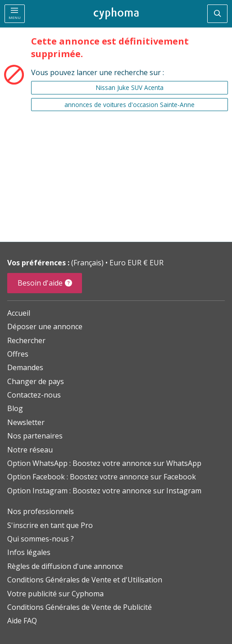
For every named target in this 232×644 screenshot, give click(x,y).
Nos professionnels (41, 511)
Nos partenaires (35, 436)
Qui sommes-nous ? (41, 539)
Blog (15, 408)
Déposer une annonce (45, 326)
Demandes (25, 367)
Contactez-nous (34, 395)
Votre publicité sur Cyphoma (55, 594)
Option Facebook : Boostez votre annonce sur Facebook (102, 477)
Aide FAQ (22, 621)
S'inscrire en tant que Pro (50, 525)
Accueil (19, 313)
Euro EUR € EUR (136, 263)
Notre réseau (30, 450)
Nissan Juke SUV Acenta (130, 87)
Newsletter (26, 422)
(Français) (88, 263)
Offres (18, 354)
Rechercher (26, 340)
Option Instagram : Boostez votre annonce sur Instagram (104, 491)
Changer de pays (36, 381)
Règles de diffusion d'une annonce (65, 566)
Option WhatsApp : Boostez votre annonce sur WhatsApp (104, 463)
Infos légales (29, 552)
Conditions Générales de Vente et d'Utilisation (85, 580)
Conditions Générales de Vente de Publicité (80, 607)
